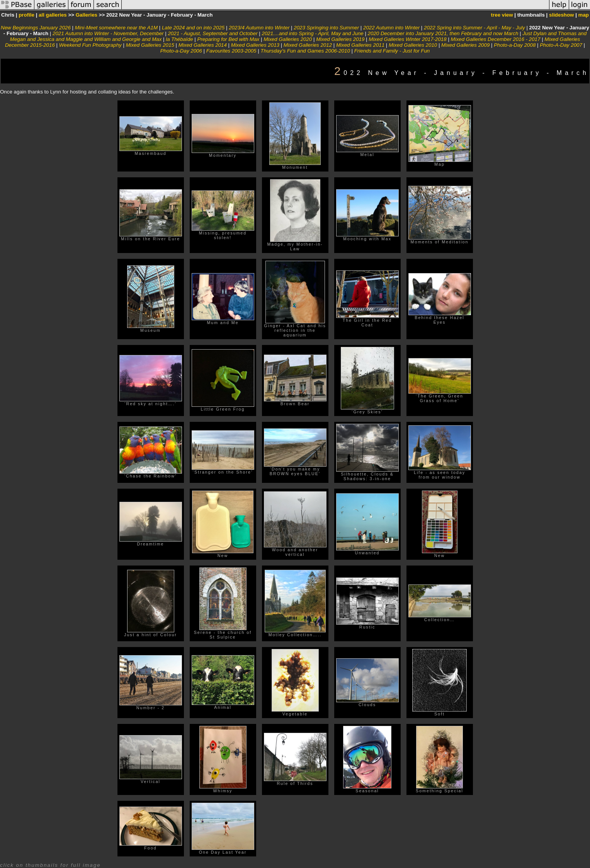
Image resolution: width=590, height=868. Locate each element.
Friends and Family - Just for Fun (392, 51)
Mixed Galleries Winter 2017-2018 (407, 39)
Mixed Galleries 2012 (308, 45)
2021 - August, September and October (213, 33)
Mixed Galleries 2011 (360, 45)
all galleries (53, 15)
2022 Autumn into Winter (391, 28)
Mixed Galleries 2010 (413, 45)
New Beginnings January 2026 (36, 28)
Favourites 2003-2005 (231, 51)
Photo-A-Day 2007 (561, 45)
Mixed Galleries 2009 (465, 45)
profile (26, 15)
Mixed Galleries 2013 (255, 45)
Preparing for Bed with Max (229, 39)
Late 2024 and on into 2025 (193, 28)
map (584, 15)
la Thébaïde (179, 39)
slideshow (561, 15)
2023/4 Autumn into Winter (259, 28)
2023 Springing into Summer (326, 28)
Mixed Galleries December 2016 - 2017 (496, 39)
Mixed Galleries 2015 (150, 45)
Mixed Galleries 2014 (203, 45)
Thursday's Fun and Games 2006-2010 (305, 51)
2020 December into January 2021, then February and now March (443, 33)
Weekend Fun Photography (90, 45)
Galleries (87, 15)
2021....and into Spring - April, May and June (313, 33)
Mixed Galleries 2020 (288, 39)
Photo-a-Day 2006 (181, 51)
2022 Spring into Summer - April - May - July (474, 28)
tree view (502, 15)
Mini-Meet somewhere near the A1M (116, 28)
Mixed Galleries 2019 (340, 39)
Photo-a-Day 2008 (515, 45)
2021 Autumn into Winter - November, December (108, 33)
